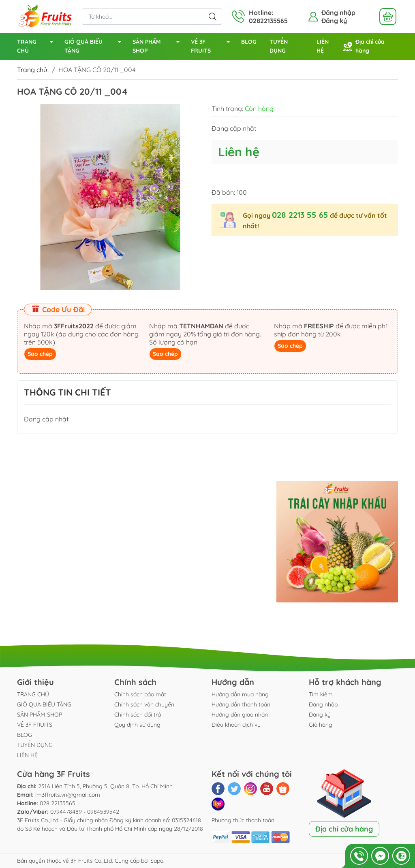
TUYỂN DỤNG (279, 46)
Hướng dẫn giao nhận (240, 715)
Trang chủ (32, 70)
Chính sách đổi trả (138, 715)
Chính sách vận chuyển (144, 704)
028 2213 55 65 (300, 215)
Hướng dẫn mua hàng (240, 694)
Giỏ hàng (321, 725)
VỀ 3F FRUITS (213, 47)
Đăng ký (334, 21)
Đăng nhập (338, 13)
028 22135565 (58, 803)
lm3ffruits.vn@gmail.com (68, 795)
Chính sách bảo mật (140, 694)
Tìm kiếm (321, 694)
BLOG (249, 42)
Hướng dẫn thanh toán (241, 704)
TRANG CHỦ (37, 47)
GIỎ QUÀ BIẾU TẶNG (95, 47)
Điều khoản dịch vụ (236, 725)
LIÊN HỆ (323, 46)
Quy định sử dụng (137, 725)
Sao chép (40, 354)
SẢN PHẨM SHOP (158, 47)
